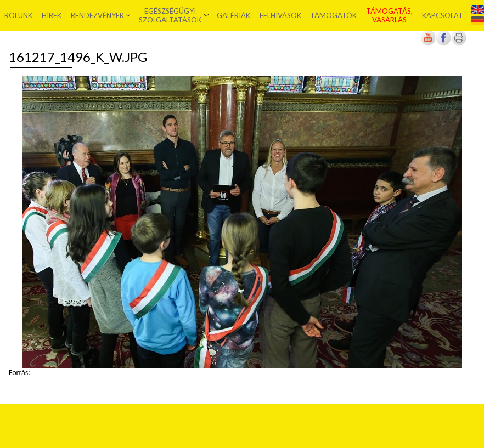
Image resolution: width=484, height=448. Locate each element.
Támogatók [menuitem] (333, 15)
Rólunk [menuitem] (18, 15)
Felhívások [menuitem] (280, 15)
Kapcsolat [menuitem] (443, 15)
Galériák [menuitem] (233, 15)
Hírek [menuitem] (52, 15)
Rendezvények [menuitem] (97, 15)
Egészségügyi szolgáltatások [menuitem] (170, 15)
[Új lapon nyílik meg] (443, 43)
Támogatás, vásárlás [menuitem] (389, 15)
